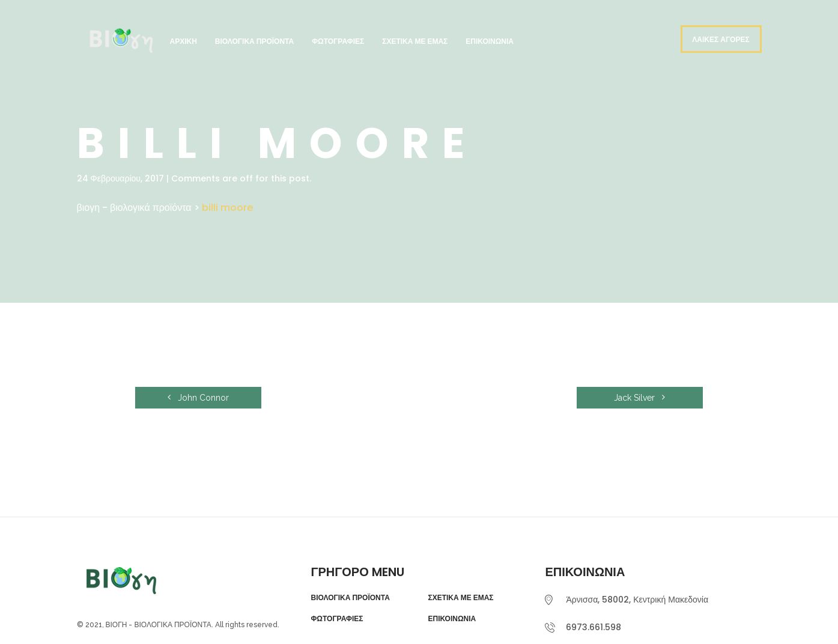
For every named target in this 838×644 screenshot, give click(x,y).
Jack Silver (639, 398)
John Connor (198, 398)
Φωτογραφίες (338, 41)
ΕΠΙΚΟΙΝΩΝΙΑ (452, 619)
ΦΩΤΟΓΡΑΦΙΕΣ (337, 619)
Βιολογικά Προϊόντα (254, 41)
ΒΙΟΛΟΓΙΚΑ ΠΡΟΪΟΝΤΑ (350, 598)
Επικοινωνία (490, 41)
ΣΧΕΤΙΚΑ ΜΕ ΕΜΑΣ (460, 598)
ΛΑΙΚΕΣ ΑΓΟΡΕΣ (721, 39)
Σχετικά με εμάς (415, 41)
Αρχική (184, 41)
